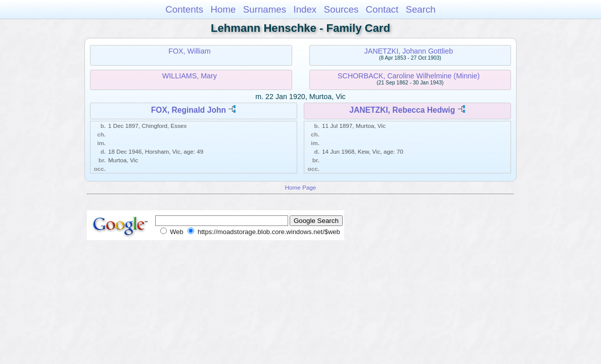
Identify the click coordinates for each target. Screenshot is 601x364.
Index (305, 9)
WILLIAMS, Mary (190, 76)
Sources (341, 9)
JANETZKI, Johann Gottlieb (409, 51)
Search (420, 9)
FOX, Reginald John (189, 110)
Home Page (301, 187)
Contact (382, 9)
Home (223, 9)
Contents (184, 9)
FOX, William (189, 51)
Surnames (265, 9)
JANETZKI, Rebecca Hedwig (402, 110)
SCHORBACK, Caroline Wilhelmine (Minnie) (409, 76)
